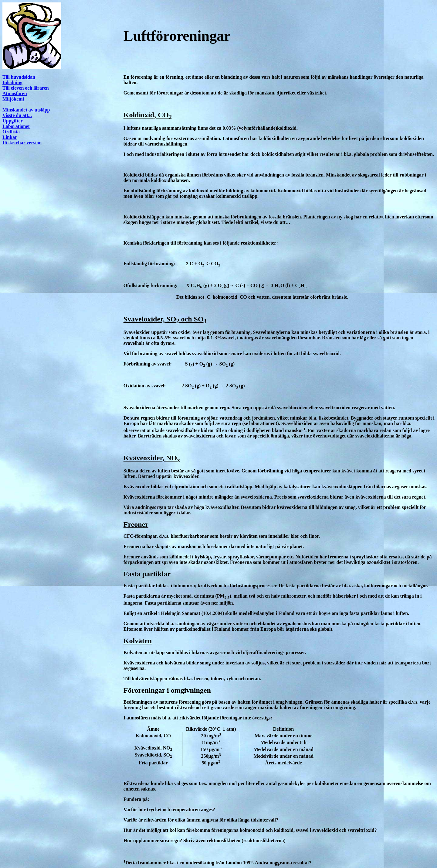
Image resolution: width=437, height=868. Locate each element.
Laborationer (16, 126)
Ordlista (11, 132)
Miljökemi (13, 99)
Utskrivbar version (22, 143)
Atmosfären (15, 93)
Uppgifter (13, 121)
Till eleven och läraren (26, 88)
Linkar (10, 137)
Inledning (12, 82)
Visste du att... (17, 115)
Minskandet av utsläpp (26, 110)
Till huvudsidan (19, 77)
